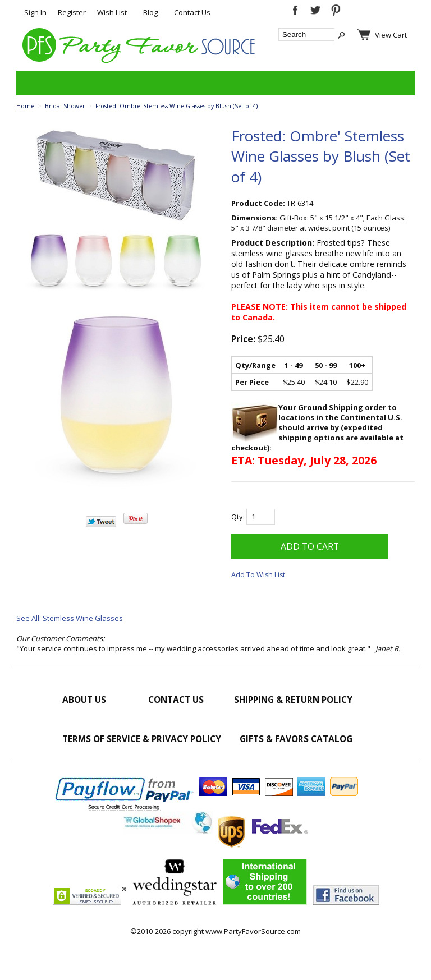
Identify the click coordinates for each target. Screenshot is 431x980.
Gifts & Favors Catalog (296, 739)
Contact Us (192, 12)
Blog (150, 12)
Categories (31, 83)
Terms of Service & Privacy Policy (142, 739)
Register (72, 12)
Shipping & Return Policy (293, 700)
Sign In (35, 12)
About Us (84, 700)
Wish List (112, 12)
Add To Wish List (258, 575)
